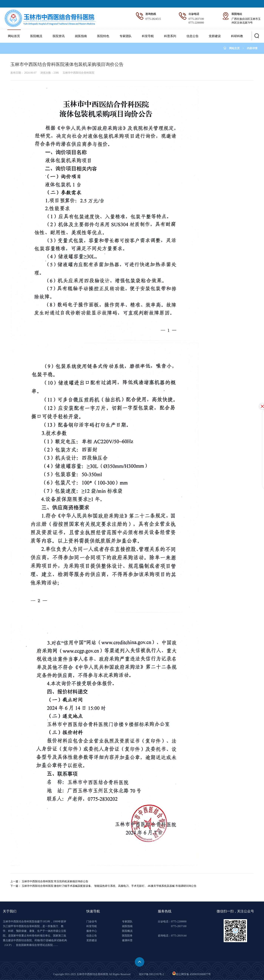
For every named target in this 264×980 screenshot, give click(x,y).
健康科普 (127, 940)
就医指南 (81, 36)
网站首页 (14, 36)
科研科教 (237, 36)
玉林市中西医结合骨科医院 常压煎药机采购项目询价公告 (55, 881)
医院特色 (103, 36)
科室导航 (148, 36)
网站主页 (234, 48)
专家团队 (126, 36)
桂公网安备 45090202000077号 (192, 974)
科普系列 (170, 36)
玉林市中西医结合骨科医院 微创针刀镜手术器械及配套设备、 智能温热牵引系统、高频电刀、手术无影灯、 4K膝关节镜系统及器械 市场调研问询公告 (109, 886)
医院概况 (36, 36)
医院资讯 (59, 36)
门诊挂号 (92, 922)
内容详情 (252, 48)
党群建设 (215, 36)
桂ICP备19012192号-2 (152, 974)
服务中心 (92, 931)
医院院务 (127, 936)
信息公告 (193, 36)
